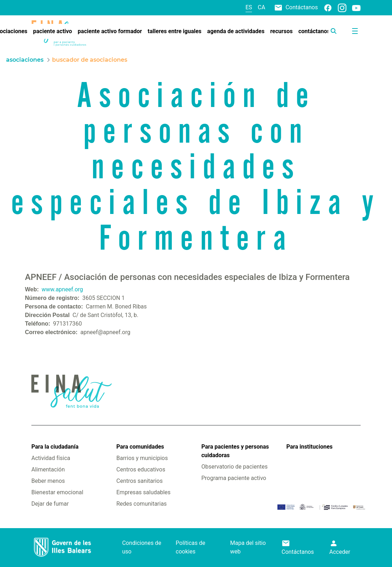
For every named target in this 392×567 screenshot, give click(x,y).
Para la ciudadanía (55, 447)
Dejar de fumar (50, 504)
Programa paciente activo (234, 478)
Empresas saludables (144, 492)
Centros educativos (141, 469)
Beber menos (48, 481)
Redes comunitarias (142, 504)
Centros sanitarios (140, 481)
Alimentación (48, 469)
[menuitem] (53, 31)
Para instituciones (310, 447)
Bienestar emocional (57, 492)
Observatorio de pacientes (234, 467)
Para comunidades (140, 447)
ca (261, 7)
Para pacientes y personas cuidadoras (235, 451)
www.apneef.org (62, 289)
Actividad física (51, 458)
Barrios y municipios (142, 458)
